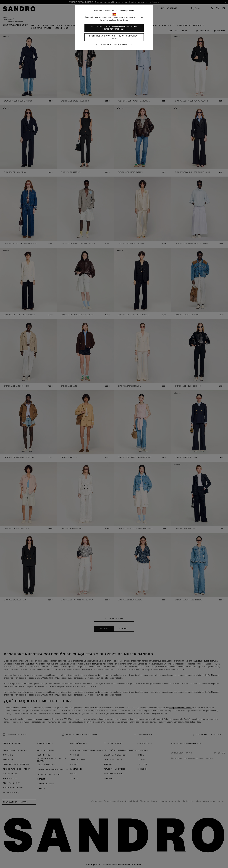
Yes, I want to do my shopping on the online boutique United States (114, 28)
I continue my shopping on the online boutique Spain (114, 37)
